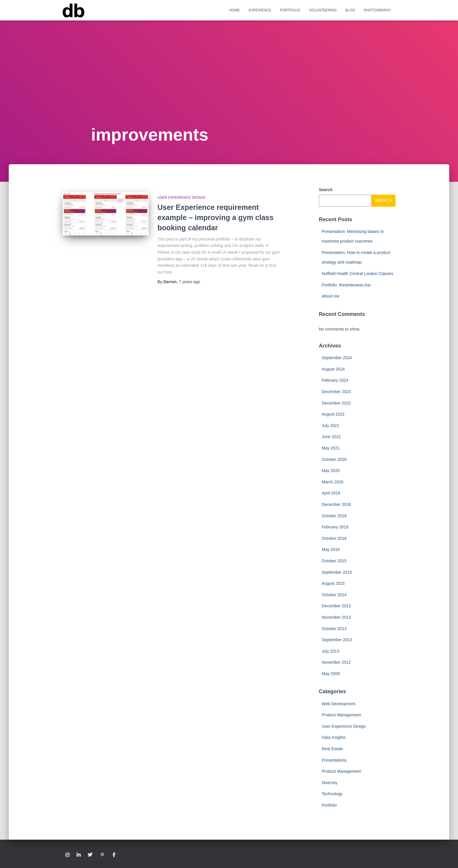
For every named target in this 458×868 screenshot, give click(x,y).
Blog (350, 10)
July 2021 (331, 426)
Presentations (334, 760)
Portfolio (290, 10)
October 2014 (334, 595)
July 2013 (331, 651)
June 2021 (331, 437)
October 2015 (334, 561)
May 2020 (331, 471)
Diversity (330, 783)
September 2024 (337, 358)
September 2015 (337, 572)
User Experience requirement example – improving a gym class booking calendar (215, 217)
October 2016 (334, 538)
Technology (332, 794)
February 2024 (335, 380)
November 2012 (336, 662)
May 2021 (331, 448)
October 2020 (334, 459)
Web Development (339, 704)
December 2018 (336, 504)
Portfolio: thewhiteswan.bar (346, 285)
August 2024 (333, 369)
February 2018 (335, 527)
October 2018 (334, 516)
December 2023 (336, 392)
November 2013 (336, 617)
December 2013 (336, 606)
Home (235, 10)
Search (326, 190)
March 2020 (333, 482)
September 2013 (337, 640)
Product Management (341, 715)
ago (189, 282)
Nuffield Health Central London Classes (358, 274)
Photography (378, 10)
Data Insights (334, 737)
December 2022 (336, 403)
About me (331, 296)
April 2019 (331, 493)
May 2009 (331, 674)
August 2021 (333, 414)
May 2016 (331, 549)
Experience (260, 10)
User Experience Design (181, 198)
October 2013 (334, 629)
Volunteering (323, 10)
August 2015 (333, 583)
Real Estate (332, 749)
